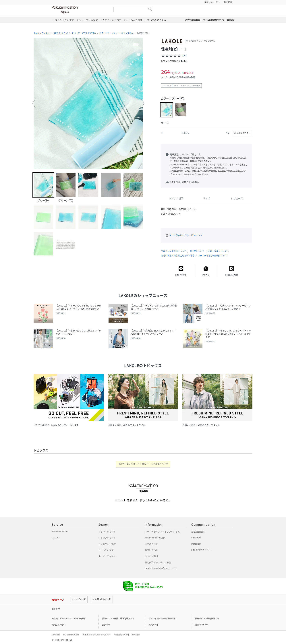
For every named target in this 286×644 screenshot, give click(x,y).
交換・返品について (217, 251)
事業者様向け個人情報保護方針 (96, 635)
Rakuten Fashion (80, 10)
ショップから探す (107, 538)
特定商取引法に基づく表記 (158, 562)
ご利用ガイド (151, 544)
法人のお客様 (151, 556)
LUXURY (56, 538)
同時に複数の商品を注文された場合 (178, 256)
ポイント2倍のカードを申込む (162, 619)
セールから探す (106, 550)
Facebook (196, 538)
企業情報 (56, 635)
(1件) (184, 56)
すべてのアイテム (107, 556)
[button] (34, 103)
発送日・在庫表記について (174, 251)
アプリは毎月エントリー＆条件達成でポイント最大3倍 (210, 20)
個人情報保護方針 (71, 635)
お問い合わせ (151, 550)
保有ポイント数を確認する (207, 619)
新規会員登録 (198, 532)
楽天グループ (211, 2)
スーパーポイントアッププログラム (162, 532)
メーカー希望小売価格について (213, 256)
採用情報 (136, 635)
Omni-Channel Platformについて (161, 569)
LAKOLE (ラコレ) (60, 33)
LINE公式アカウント (201, 550)
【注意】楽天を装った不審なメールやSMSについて (143, 464)
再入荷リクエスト (242, 133)
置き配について (197, 251)
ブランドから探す (107, 532)
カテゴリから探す (107, 544)
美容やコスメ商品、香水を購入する (118, 619)
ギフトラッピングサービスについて (187, 235)
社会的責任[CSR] (121, 635)
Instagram (196, 544)
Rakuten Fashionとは (155, 538)
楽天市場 (228, 2)
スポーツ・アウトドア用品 (84, 33)
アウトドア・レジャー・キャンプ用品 (116, 33)
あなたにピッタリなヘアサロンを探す (69, 619)
